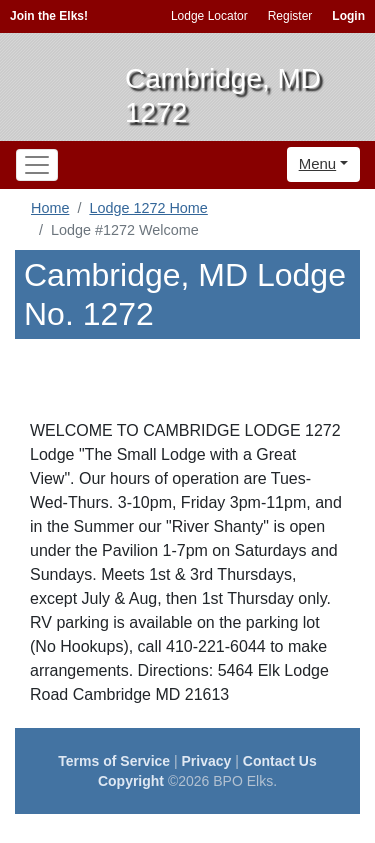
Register (290, 16)
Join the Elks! (49, 16)
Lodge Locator (209, 16)
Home (50, 208)
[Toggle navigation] (37, 165)
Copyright (131, 781)
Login (348, 16)
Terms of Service (114, 761)
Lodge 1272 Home (148, 208)
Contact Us (280, 761)
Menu (318, 163)
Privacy (207, 761)
